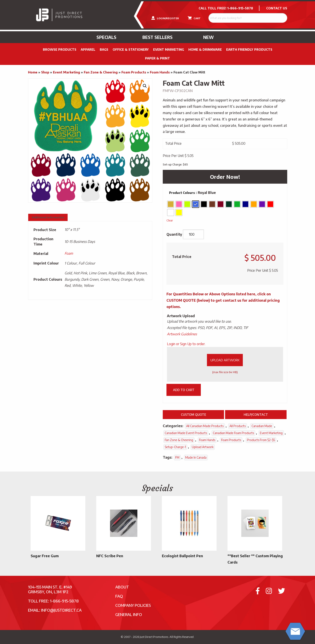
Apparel (88, 50)
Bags (104, 50)
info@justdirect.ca (61, 610)
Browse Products (60, 50)
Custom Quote (193, 414)
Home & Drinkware (205, 50)
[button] (145, 86)
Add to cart (184, 390)
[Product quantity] (193, 234)
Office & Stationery (131, 50)
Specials (106, 37)
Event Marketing (169, 50)
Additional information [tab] (48, 217)
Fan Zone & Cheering (101, 72)
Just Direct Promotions (154, 637)
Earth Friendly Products (249, 50)
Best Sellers (157, 37)
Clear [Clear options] (170, 220)
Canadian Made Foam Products (233, 433)
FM (177, 457)
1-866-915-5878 (240, 8)
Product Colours (182, 193)
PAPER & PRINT (157, 58)
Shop (45, 72)
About (122, 587)
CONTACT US (277, 8)
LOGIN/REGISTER (165, 18)
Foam (69, 253)
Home (33, 72)
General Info (129, 614)
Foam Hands (160, 72)
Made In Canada (196, 457)
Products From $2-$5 (261, 440)
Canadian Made (262, 426)
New (208, 37)
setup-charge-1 (175, 447)
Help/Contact (256, 414)
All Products (238, 426)
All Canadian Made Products (205, 426)
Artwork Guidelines (182, 334)
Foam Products (134, 72)
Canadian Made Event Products (186, 433)
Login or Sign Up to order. (186, 344)
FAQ (119, 596)
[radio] (171, 204)
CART (194, 18)
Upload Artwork (225, 360)
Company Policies (133, 605)
